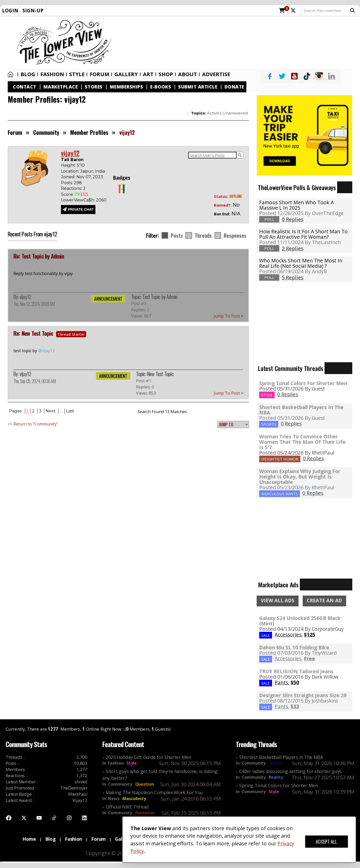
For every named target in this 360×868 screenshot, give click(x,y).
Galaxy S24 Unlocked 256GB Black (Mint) (300, 621)
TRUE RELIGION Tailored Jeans (296, 671)
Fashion (52, 74)
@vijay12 (46, 351)
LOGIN (10, 10)
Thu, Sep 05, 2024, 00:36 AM (34, 381)
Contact (25, 87)
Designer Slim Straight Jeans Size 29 (303, 695)
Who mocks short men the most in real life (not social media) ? (301, 263)
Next (51, 411)
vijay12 (25, 297)
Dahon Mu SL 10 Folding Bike (294, 647)
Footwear (145, 813)
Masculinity (134, 799)
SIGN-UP (33, 10)
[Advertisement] (238, 43)
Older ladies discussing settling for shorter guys (290, 771)
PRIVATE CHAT (81, 209)
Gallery (126, 74)
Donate (234, 87)
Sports (275, 763)
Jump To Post (228, 316)
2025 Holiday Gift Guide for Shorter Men (148, 757)
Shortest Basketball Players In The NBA (301, 410)
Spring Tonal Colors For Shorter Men (303, 383)
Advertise (216, 74)
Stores (94, 87)
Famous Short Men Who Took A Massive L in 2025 (296, 205)
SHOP (166, 74)
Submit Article (198, 87)
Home (11, 74)
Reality (276, 777)
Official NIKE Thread (127, 807)
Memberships (127, 87)
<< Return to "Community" (33, 424)
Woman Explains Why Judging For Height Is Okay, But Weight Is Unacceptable (300, 477)
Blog (28, 74)
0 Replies (288, 394)
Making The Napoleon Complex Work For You (154, 792)
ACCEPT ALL (326, 842)
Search (353, 11)
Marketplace (61, 87)
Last (70, 411)
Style (77, 74)
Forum (100, 74)
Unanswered (235, 113)
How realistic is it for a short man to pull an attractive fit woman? (303, 234)
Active (213, 113)
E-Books (161, 87)
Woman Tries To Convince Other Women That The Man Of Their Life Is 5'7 (302, 442)
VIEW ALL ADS (278, 600)
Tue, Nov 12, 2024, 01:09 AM (34, 304)
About (188, 74)
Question (145, 784)
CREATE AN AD (324, 600)
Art (148, 74)
